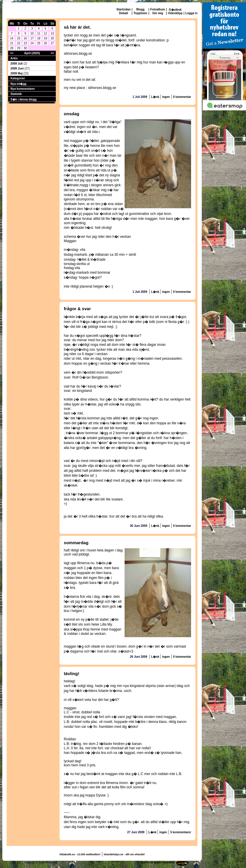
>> (52, 53)
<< (12, 53)
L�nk (156, 97)
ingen (166, 97)
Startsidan (124, 9)
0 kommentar (182, 97)
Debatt (124, 13)
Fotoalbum (158, 9)
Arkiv (14, 58)
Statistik (16, 94)
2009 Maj (17, 73)
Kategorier (18, 78)
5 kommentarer (181, 832)
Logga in (191, 13)
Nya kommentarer (23, 89)
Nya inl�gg (18, 84)
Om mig (158, 13)
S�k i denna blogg (23, 99)
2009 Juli (17, 64)
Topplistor (140, 13)
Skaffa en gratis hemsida (157, 862)
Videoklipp (175, 13)
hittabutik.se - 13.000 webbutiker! (80, 854)
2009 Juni (17, 68)
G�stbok (175, 10)
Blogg (140, 9)
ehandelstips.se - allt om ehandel (124, 854)
